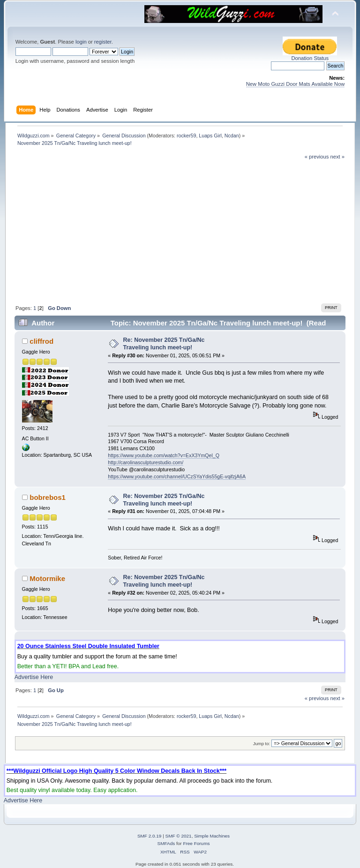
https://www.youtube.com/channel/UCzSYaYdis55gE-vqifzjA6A (177, 476)
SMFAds (166, 843)
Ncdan (232, 136)
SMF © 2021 (179, 836)
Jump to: (262, 743)
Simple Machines (212, 836)
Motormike (47, 578)
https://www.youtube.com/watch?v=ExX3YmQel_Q (164, 455)
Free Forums (196, 843)
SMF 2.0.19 (150, 836)
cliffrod (41, 341)
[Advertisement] (180, 231)
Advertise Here (34, 677)
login (81, 42)
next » (338, 157)
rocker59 (186, 136)
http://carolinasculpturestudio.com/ (146, 462)
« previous (317, 157)
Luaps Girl (210, 136)
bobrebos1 (48, 497)
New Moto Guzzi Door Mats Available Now (296, 84)
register (103, 42)
